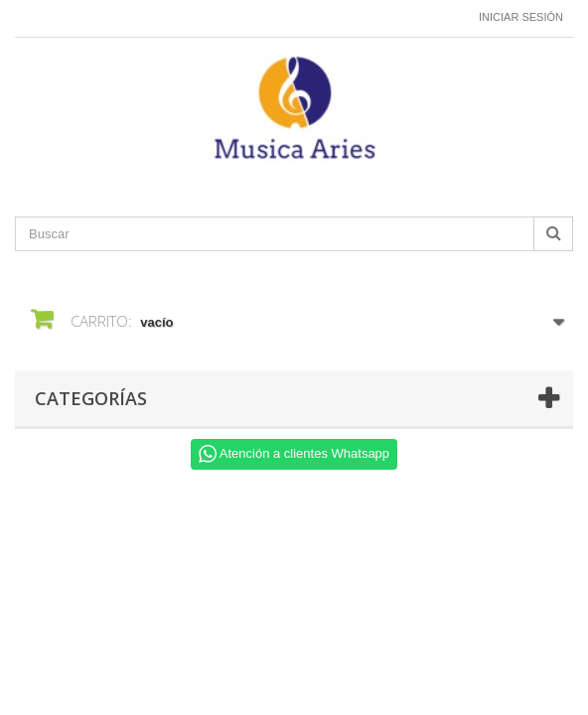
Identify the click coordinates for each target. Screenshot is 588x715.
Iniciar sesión (521, 17)
